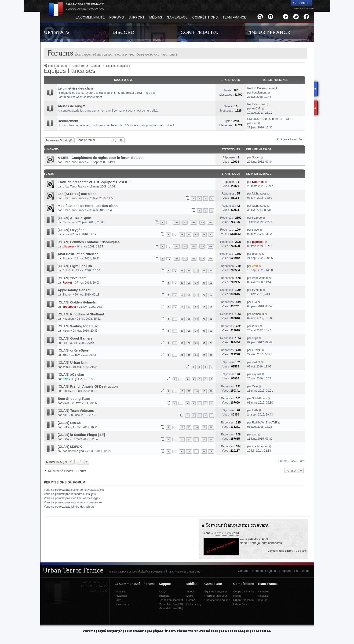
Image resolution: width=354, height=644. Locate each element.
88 (189, 343)
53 (196, 307)
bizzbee (257, 218)
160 (210, 223)
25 (189, 355)
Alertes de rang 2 (71, 106)
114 (176, 259)
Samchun (258, 314)
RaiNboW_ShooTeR (265, 423)
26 (196, 355)
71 (196, 295)
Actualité (120, 591)
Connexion (301, 3)
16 (182, 391)
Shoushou (69, 222)
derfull (256, 362)
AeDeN (257, 109)
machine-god (76, 451)
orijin (255, 338)
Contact (243, 571)
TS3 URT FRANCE (269, 32)
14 (196, 427)
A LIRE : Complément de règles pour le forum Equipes (101, 158)
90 (204, 343)
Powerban (121, 596)
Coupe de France (244, 591)
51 (182, 307)
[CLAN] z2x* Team (72, 278)
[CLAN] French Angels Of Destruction (88, 386)
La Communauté (90, 17)
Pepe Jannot (260, 278)
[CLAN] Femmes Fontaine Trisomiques (89, 242)
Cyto (255, 386)
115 (185, 259)
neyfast (257, 374)
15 (204, 427)
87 (182, 343)
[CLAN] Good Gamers (75, 338)
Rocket (67, 283)
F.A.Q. (163, 591)
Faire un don (303, 571)
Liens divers (122, 604)
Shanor (67, 295)
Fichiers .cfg (194, 604)
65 (196, 234)
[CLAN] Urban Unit (73, 363)
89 (196, 343)
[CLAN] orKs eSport (74, 350)
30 (196, 283)
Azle (65, 379)
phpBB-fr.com (164, 631)
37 (196, 451)
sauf (255, 123)
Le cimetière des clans (76, 88)
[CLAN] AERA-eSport (75, 218)
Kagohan (68, 319)
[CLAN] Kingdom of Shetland (81, 314)
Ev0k (255, 410)
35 (182, 451)
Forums (117, 17)
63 (182, 234)
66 (204, 234)
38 (204, 451)
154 (193, 246)
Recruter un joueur (216, 596)
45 (182, 271)
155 (202, 246)
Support (137, 17)
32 (211, 283)
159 (202, 223)
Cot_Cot (68, 270)
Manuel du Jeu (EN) (171, 608)
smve (66, 234)
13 (189, 427)
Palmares (263, 591)
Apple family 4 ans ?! (75, 290)
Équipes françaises (70, 71)
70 (189, 295)
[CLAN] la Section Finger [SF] (81, 435)
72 (204, 295)
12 (182, 427)
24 (182, 355)
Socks (256, 157)
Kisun (66, 331)
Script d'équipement (171, 600)
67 (211, 234)
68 (182, 319)
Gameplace (177, 17)
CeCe (66, 427)
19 (204, 391)
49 (211, 271)
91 (211, 343)
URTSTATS (57, 32)
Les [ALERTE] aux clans (77, 194)
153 (185, 246)
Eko (254, 302)
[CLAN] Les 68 (69, 423)
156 (176, 223)
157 (185, 223)
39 (211, 451)
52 (189, 307)
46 (189, 271)
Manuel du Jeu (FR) (171, 604)
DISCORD (123, 32)
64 (189, 234)
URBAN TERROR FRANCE (85, 6)
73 (211, 295)
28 (182, 283)
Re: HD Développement (262, 88)
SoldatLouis (259, 398)
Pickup (237, 596)
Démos (191, 600)
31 (204, 283)
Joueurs (263, 600)
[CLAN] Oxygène (71, 230)
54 (204, 307)
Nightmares (259, 194)
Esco (66, 439)
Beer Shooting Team (74, 399)
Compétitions (205, 17)
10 (182, 439)
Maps (190, 596)
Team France (234, 17)
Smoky (67, 391)
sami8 (66, 367)
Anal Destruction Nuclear (78, 254)
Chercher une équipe (217, 600)
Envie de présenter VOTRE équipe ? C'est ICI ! (95, 182)
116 (193, 259)
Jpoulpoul (69, 307)
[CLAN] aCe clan (71, 374)
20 (211, 391)
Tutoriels (164, 596)
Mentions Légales (264, 571)
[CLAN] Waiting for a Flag (78, 326)
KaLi (65, 415)
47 (196, 271)
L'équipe (285, 571)
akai (255, 434)
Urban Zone (241, 604)
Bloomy (67, 258)
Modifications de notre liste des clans (88, 206)
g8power (68, 247)
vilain (66, 403)
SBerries (258, 182)
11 (189, 439)
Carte (118, 600)
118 (210, 259)
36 (189, 451)
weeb (229, 631)
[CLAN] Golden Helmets (77, 302)
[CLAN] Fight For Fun (75, 266)
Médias (156, 17)
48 (204, 271)
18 (196, 391)
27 (204, 355)
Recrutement (68, 121)
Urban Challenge (244, 600)
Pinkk (255, 326)
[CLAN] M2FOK (70, 447)
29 (189, 283)
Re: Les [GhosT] (257, 104)
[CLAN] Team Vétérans (76, 411)
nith (65, 343)
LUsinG (257, 350)
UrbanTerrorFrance (74, 162)
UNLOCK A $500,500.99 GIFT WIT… (270, 119)
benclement (259, 93)
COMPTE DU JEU (200, 32)
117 (202, 259)
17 (189, 391)
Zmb (255, 266)
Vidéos (190, 591)
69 (182, 295)
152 (176, 246)
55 (211, 307)
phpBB (123, 631)
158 (193, 223)
